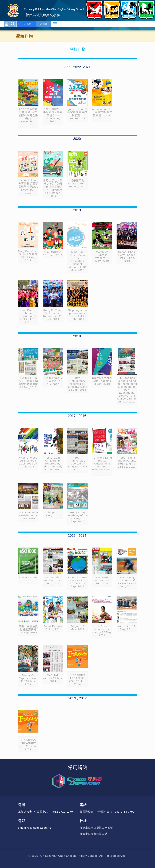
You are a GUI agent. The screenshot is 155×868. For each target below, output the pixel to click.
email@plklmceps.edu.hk (35, 828)
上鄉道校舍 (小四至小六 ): (35, 812)
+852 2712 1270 (62, 812)
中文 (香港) (26, 24)
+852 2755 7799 (124, 812)
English (43, 24)
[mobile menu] (55, 24)
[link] (28, 103)
